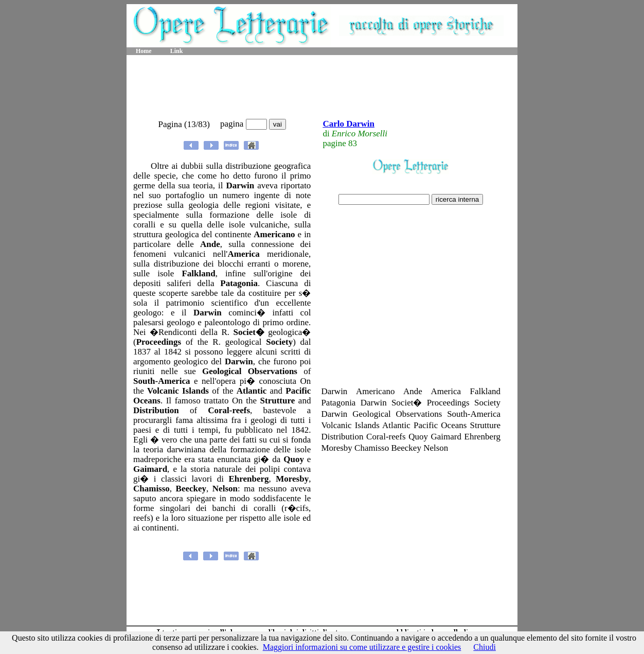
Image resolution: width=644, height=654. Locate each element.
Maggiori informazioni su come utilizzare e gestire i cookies (362, 647)
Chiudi (485, 647)
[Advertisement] (322, 87)
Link (177, 51)
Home (144, 51)
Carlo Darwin (348, 124)
